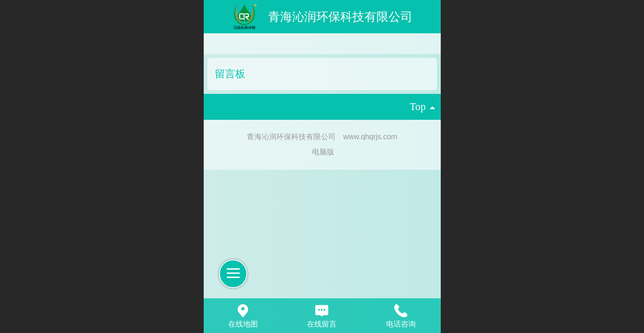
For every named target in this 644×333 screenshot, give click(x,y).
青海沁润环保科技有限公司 (340, 17)
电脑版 (323, 152)
